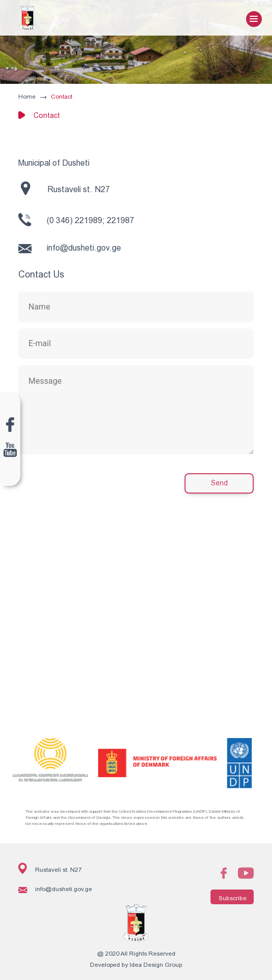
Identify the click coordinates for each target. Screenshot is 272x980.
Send (219, 483)
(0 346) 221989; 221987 (76, 220)
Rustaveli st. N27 (65, 188)
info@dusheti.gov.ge (70, 248)
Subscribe (233, 898)
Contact (62, 97)
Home (27, 97)
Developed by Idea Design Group (136, 965)
